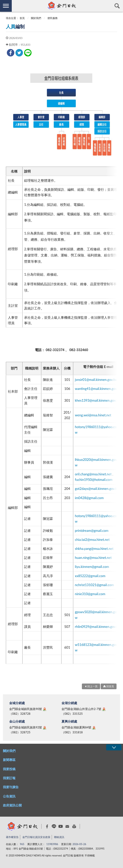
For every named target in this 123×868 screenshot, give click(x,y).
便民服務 (52, 18)
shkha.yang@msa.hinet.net (94, 549)
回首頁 (110, 686)
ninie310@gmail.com (90, 594)
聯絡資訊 (59, 837)
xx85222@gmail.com (90, 576)
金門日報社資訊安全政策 (36, 837)
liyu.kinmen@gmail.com (92, 567)
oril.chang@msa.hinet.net (93, 474)
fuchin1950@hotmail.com (94, 480)
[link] (11, 53)
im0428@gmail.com (89, 498)
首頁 (22, 18)
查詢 (117, 6)
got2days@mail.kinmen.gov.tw (97, 489)
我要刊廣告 (11, 787)
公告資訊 (9, 796)
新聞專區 (9, 760)
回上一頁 (92, 686)
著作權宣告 (12, 837)
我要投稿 (9, 769)
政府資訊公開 (12, 805)
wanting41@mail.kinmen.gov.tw (98, 389)
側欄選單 (6, 6)
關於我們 (36, 18)
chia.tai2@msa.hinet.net (92, 540)
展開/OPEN (114, 747)
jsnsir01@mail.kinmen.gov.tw (96, 380)
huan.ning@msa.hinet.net (93, 558)
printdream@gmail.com (92, 531)
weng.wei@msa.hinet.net (93, 415)
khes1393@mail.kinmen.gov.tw (98, 400)
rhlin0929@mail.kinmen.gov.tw (97, 627)
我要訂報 (9, 778)
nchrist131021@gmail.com (94, 585)
